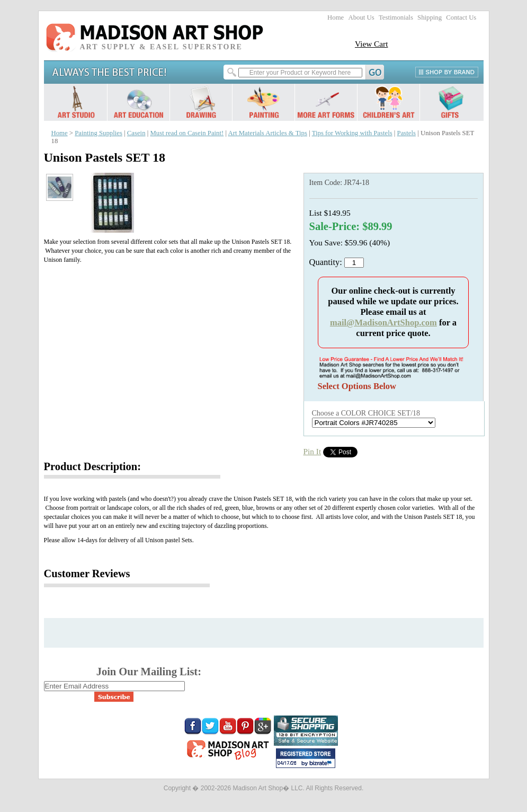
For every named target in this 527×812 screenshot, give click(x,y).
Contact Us (461, 17)
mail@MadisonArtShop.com (383, 323)
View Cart (372, 44)
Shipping (430, 17)
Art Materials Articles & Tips (268, 133)
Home (336, 17)
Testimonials (396, 17)
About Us (361, 17)
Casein (136, 133)
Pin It (312, 451)
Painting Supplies (99, 133)
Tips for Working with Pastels (352, 133)
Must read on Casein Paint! (187, 133)
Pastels (407, 133)
